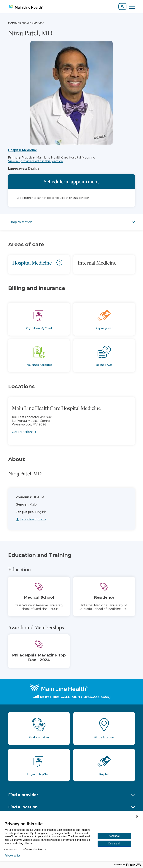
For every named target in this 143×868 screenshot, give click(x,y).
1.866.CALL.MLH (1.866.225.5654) (80, 697)
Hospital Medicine (23, 150)
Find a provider (23, 795)
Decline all (114, 844)
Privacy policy (12, 856)
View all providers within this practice (35, 161)
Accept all (114, 836)
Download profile (43, 519)
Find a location (23, 807)
